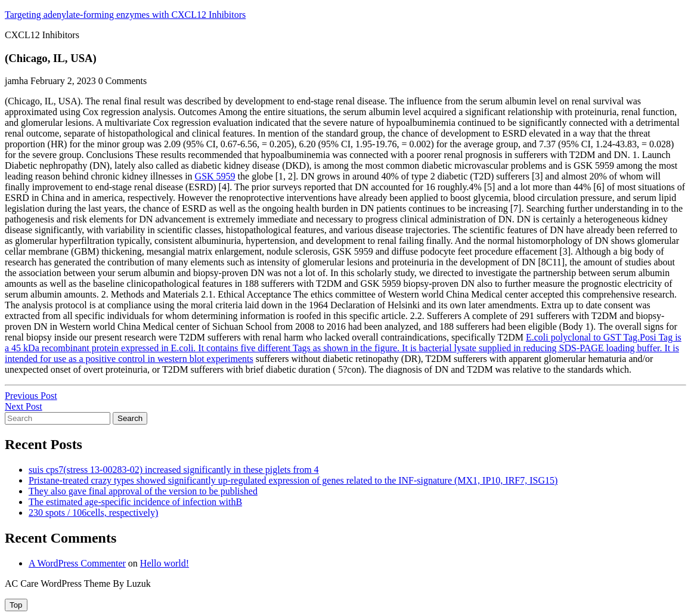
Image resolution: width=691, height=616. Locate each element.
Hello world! (165, 563)
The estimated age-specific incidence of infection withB (135, 502)
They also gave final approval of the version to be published (143, 491)
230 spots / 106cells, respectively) (93, 513)
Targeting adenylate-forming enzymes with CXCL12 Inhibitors (125, 15)
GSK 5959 (215, 176)
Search (130, 418)
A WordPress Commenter (77, 563)
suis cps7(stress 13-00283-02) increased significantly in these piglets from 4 (174, 470)
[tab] (16, 605)
